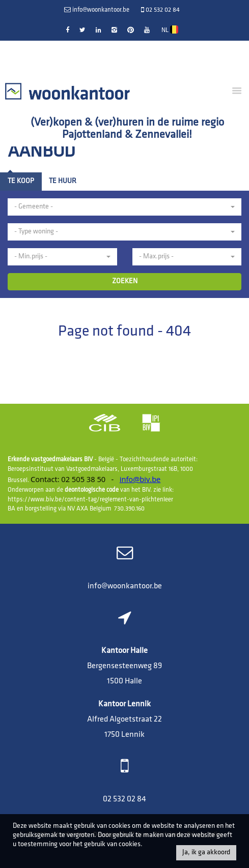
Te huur (63, 181)
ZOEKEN (125, 281)
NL (170, 29)
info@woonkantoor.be (125, 586)
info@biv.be (140, 479)
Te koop (21, 181)
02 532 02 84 (124, 799)
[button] (124, 207)
